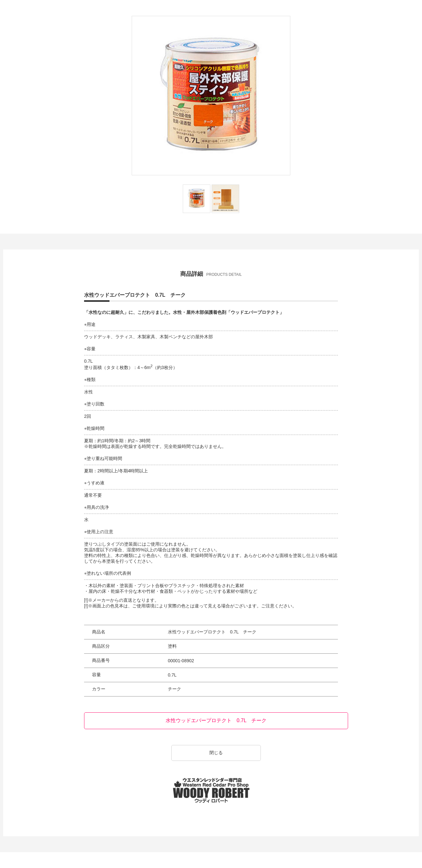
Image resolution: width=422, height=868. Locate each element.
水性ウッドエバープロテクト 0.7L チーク (216, 720)
